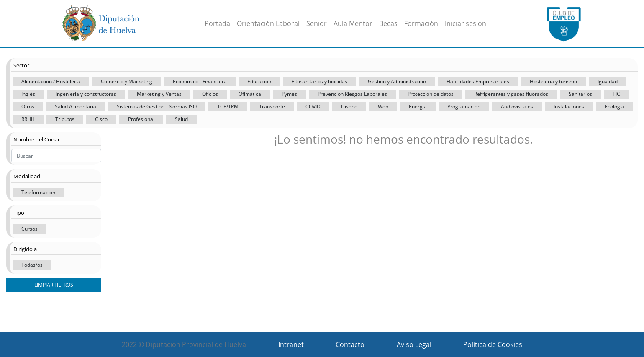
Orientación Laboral (268, 23)
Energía (418, 107)
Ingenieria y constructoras (86, 94)
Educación (259, 81)
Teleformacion (38, 192)
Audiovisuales (517, 107)
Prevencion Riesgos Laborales (352, 94)
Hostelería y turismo (553, 81)
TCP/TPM (228, 107)
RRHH (28, 119)
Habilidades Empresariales (478, 81)
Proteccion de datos (431, 94)
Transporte (272, 107)
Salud (181, 119)
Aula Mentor (353, 23)
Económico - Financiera (200, 81)
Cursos (30, 229)
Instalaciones (569, 107)
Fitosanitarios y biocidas (319, 81)
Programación (464, 107)
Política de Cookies (493, 344)
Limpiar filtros (54, 285)
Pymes (289, 94)
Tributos (65, 119)
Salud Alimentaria (76, 107)
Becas (388, 23)
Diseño (349, 107)
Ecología (614, 107)
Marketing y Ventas (159, 94)
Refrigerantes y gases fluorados (511, 94)
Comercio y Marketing (127, 81)
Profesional (141, 119)
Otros (28, 107)
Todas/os (32, 265)
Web (383, 107)
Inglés (28, 94)
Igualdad (608, 81)
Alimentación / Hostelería (51, 81)
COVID (313, 107)
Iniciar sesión (466, 23)
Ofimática (250, 94)
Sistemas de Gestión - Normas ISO (157, 107)
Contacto (350, 344)
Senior (317, 23)
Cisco (101, 119)
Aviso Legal (414, 344)
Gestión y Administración (397, 81)
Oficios (210, 94)
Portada (217, 23)
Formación (421, 23)
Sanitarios (580, 94)
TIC (616, 94)
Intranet (291, 344)
